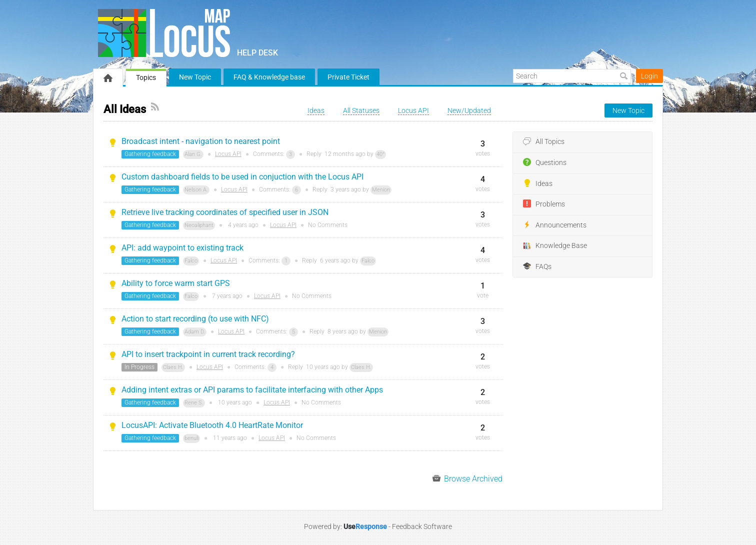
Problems (544, 204)
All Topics (544, 142)
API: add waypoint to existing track (182, 248)
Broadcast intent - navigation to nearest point (201, 141)
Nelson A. (196, 190)
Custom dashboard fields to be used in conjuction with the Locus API (242, 177)
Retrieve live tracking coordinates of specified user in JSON (225, 212)
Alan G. (193, 154)
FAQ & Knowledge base (269, 77)
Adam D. (195, 332)
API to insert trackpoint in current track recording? (208, 354)
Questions (545, 162)
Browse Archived (467, 479)
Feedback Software (422, 526)
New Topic (195, 77)
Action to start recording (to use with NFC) (195, 319)
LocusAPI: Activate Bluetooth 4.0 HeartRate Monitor (212, 425)
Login (649, 76)
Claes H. (173, 367)
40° (380, 154)
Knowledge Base (555, 246)
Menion (381, 190)
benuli (191, 438)
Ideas (538, 183)
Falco (191, 261)
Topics (146, 77)
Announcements (555, 225)
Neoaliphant (199, 225)
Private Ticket (348, 77)
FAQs (537, 266)
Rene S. (194, 403)
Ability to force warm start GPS (176, 283)
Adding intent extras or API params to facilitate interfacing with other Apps (252, 390)
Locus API (228, 154)
